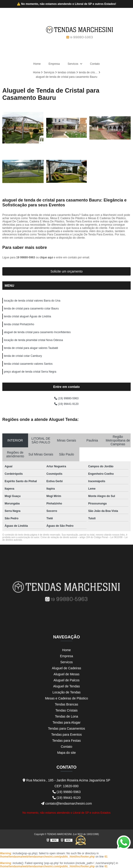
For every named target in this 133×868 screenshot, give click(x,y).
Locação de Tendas (66, 692)
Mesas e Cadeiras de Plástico (66, 698)
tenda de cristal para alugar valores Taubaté (31, 348)
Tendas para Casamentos (67, 728)
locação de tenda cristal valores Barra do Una (32, 301)
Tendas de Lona (67, 716)
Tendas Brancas (66, 704)
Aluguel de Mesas (66, 674)
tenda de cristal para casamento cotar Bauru (31, 309)
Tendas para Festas (66, 741)
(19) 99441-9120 (66, 404)
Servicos (73, 64)
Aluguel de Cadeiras (66, 668)
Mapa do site (66, 753)
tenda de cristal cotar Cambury (23, 356)
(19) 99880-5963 (66, 398)
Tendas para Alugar (66, 722)
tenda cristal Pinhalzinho (19, 324)
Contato (95, 64)
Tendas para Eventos (67, 735)
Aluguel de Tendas (66, 686)
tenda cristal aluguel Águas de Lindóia (28, 316)
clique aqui (46, 257)
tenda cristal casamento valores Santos (28, 364)
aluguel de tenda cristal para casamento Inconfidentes (37, 332)
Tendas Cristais (67, 710)
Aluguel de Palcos (66, 680)
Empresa (54, 64)
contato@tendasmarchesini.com (66, 803)
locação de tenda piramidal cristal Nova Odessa (33, 340)
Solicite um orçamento (66, 271)
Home (37, 64)
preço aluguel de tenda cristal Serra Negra (30, 372)
